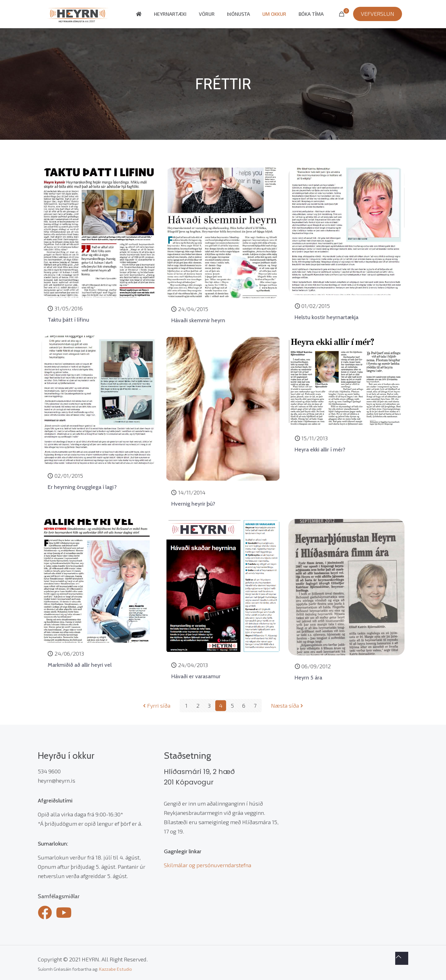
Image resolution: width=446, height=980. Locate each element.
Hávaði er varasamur (196, 676)
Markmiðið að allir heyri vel (80, 665)
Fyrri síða (156, 705)
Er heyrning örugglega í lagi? (82, 487)
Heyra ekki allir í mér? (320, 450)
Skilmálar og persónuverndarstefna (208, 865)
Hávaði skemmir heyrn (198, 320)
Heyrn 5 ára (308, 678)
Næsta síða (288, 705)
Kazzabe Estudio (116, 969)
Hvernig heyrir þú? (193, 504)
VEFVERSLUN (378, 14)
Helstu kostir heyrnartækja (326, 317)
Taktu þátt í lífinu (68, 320)
